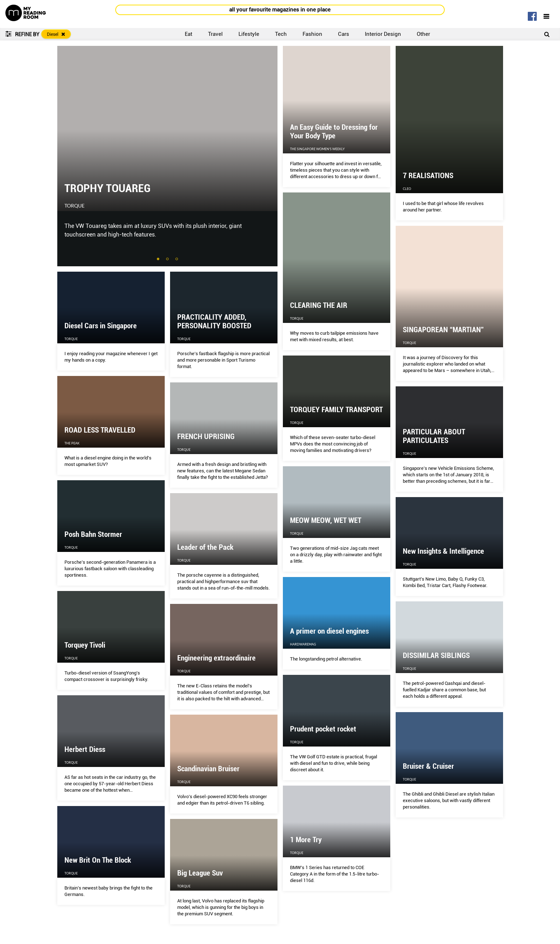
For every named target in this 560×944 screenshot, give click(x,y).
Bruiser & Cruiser (428, 766)
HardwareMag (303, 644)
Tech (281, 34)
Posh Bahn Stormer (93, 534)
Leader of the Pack (205, 547)
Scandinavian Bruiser (208, 769)
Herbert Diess (85, 749)
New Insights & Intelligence (443, 551)
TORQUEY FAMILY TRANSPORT (336, 410)
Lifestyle (249, 34)
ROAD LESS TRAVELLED (100, 430)
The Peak (72, 443)
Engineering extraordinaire (216, 658)
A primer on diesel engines (329, 631)
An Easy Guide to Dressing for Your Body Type (334, 132)
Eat (189, 34)
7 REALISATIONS (428, 176)
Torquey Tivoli (85, 645)
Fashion (312, 34)
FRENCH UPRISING (206, 437)
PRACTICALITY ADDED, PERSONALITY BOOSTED (214, 321)
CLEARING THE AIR (319, 305)
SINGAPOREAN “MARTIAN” (443, 330)
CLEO (407, 189)
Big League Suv (200, 873)
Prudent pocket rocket (323, 729)
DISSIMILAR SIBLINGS (436, 655)
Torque (74, 206)
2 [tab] (168, 259)
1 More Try (306, 840)
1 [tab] (159, 259)
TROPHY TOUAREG (107, 188)
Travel (215, 34)
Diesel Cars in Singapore (101, 326)
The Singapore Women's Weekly (317, 149)
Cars (344, 34)
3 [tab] (177, 259)
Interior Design (383, 34)
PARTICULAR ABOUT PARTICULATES (434, 436)
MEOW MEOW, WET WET (326, 520)
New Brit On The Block (98, 860)
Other (423, 34)
